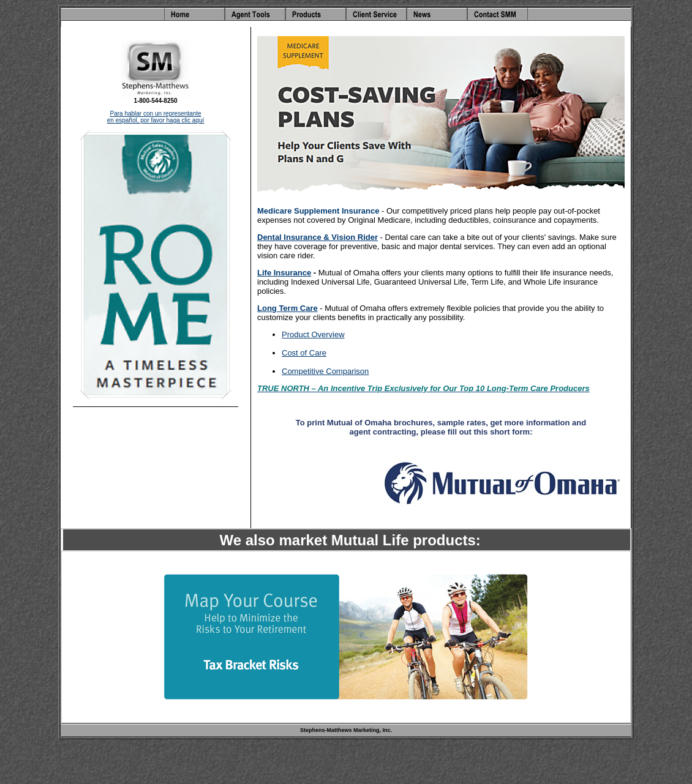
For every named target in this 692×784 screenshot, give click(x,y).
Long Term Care (288, 308)
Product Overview (313, 334)
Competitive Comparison (325, 371)
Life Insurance (284, 273)
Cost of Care (304, 353)
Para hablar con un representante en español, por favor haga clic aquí (156, 117)
